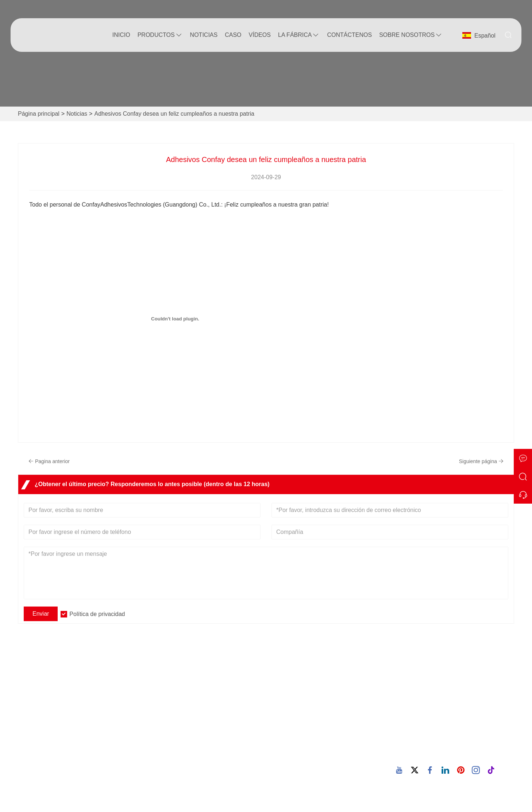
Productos (160, 35)
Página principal (39, 114)
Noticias (77, 114)
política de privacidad (57, 739)
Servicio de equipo (53, 704)
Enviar (41, 614)
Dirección (431, 673)
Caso (233, 35)
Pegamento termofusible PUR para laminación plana (317, 708)
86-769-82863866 (434, 754)
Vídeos (260, 35)
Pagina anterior (49, 461)
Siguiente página (481, 461)
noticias (204, 35)
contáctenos (349, 35)
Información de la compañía (187, 692)
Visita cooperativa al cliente (307, 692)
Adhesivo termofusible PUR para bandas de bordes (325, 749)
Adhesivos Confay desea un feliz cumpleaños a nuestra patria (174, 114)
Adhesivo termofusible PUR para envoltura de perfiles (314, 769)
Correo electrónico (454, 723)
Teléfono (431, 746)
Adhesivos (114, 205)
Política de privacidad (97, 614)
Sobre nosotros (411, 35)
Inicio (121, 35)
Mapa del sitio (47, 727)
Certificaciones (48, 715)
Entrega (39, 692)
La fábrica (299, 35)
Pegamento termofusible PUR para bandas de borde (317, 729)
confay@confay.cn (435, 731)
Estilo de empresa (174, 704)
